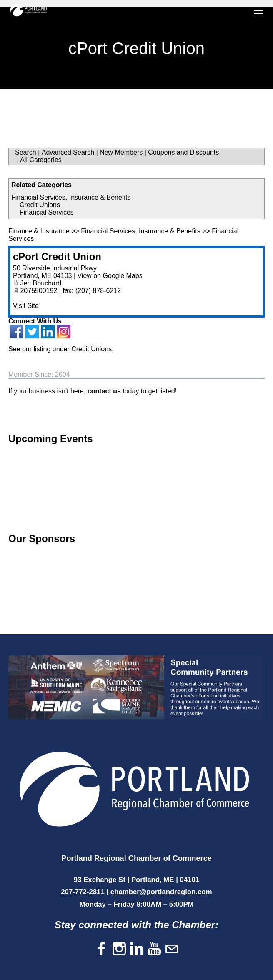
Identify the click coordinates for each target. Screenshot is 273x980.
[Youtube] (154, 949)
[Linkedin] (137, 949)
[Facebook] (102, 949)
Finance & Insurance (39, 231)
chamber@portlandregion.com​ (161, 892)
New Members (121, 152)
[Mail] (172, 949)
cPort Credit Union (57, 256)
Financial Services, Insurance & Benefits (71, 197)
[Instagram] (119, 949)
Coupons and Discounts (183, 152)
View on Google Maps (110, 276)
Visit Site (26, 306)
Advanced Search (68, 152)
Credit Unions (40, 205)
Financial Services (47, 212)
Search (26, 152)
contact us (104, 391)
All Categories (41, 160)
